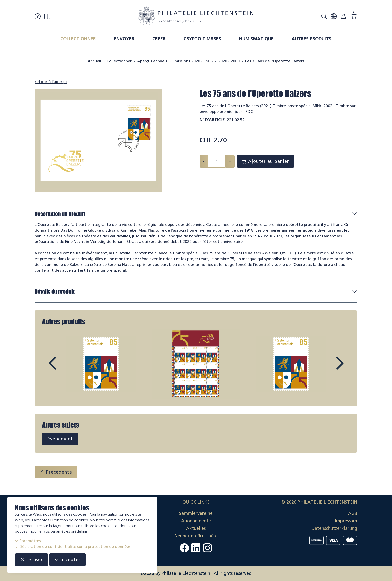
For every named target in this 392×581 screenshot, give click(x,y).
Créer (159, 39)
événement (60, 439)
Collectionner (78, 39)
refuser (32, 560)
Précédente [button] (56, 472)
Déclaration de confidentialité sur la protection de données (73, 547)
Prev (64, 368)
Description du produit (60, 214)
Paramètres (28, 541)
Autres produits (312, 39)
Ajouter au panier (266, 161)
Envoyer (124, 39)
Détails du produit (55, 292)
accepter (68, 560)
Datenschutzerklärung (334, 528)
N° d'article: (213, 120)
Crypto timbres (202, 39)
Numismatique (256, 39)
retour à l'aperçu (51, 82)
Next (328, 368)
